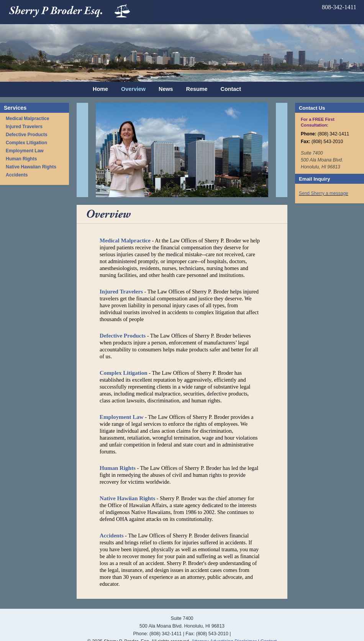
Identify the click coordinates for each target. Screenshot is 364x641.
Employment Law (25, 151)
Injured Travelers (24, 127)
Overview (133, 89)
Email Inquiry (314, 179)
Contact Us (312, 108)
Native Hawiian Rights (127, 498)
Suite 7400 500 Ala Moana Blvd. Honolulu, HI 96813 (322, 160)
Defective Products (27, 135)
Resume (197, 89)
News (166, 89)
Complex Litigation (26, 143)
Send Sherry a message (324, 193)
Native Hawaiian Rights (31, 167)
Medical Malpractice (27, 119)
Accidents (17, 175)
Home (100, 89)
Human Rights (21, 159)
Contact (231, 89)
